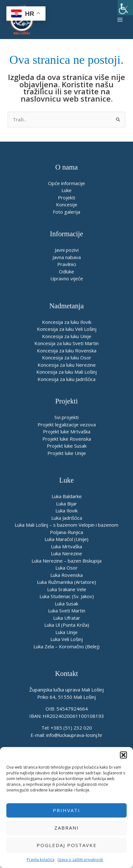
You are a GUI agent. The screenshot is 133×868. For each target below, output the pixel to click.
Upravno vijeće (67, 278)
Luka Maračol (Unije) (66, 539)
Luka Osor (66, 568)
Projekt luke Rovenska (67, 439)
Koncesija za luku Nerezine (67, 365)
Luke (66, 190)
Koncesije (67, 204)
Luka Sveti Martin (67, 611)
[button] (123, 755)
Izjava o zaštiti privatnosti (80, 860)
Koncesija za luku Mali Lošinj (66, 372)
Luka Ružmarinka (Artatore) (66, 582)
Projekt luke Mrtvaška (67, 431)
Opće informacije (66, 183)
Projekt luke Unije (67, 453)
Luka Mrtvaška (66, 546)
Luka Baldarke (67, 496)
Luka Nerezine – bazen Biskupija (66, 561)
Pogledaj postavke (67, 845)
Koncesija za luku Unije (67, 336)
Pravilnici (67, 264)
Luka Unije (66, 632)
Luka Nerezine (66, 553)
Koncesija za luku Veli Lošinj (67, 329)
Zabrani (67, 828)
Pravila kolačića (41, 860)
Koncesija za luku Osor (67, 357)
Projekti (66, 197)
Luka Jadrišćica (67, 518)
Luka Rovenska (66, 575)
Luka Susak (66, 604)
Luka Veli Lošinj (66, 639)
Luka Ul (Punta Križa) (67, 625)
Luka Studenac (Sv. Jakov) (67, 596)
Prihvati (66, 810)
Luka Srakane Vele (67, 589)
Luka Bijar (66, 504)
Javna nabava (67, 257)
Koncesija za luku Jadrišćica (66, 379)
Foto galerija (66, 212)
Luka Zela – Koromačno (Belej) (66, 646)
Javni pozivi (67, 250)
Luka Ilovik (66, 511)
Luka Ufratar (67, 618)
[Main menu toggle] (120, 20)
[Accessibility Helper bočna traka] (125, 8)
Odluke (66, 271)
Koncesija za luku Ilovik (67, 322)
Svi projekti (66, 417)
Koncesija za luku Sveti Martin (66, 343)
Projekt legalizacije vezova (67, 424)
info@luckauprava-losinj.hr (74, 735)
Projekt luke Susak (67, 446)
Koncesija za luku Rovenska (67, 351)
